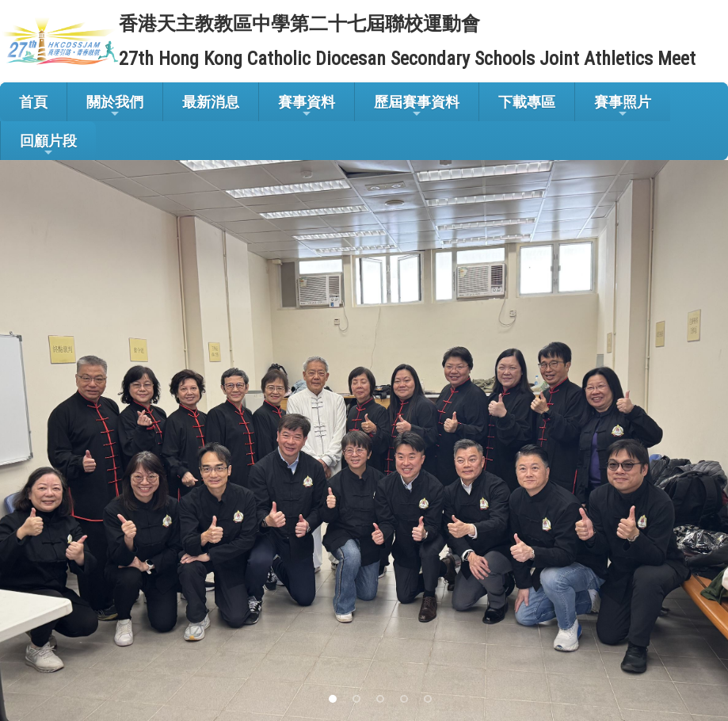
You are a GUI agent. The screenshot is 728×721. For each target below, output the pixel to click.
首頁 (33, 102)
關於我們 (115, 107)
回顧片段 (48, 145)
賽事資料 (307, 107)
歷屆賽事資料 (417, 107)
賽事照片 (623, 107)
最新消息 (211, 102)
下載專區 (527, 102)
